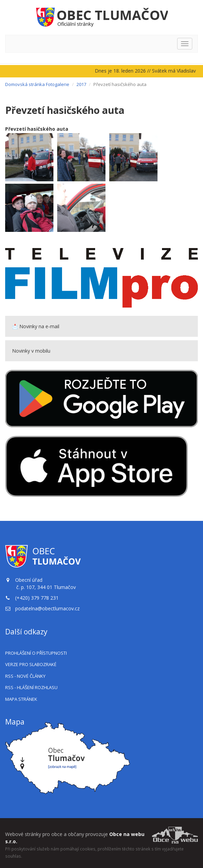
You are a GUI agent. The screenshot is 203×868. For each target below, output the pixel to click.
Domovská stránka (25, 84)
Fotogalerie (58, 84)
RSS (25, 676)
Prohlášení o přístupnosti (36, 653)
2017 (81, 84)
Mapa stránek (21, 699)
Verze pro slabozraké (31, 664)
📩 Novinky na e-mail (36, 326)
